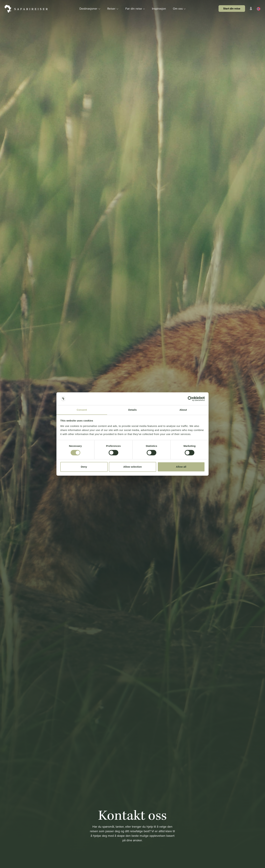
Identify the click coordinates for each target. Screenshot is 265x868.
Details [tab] (132, 410)
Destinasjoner (90, 8)
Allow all (181, 467)
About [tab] (183, 410)
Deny (84, 467)
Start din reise (232, 8)
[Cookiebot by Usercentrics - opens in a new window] (190, 399)
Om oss (180, 8)
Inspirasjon (159, 8)
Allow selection (132, 467)
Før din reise (136, 8)
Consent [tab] (82, 410)
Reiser (113, 8)
